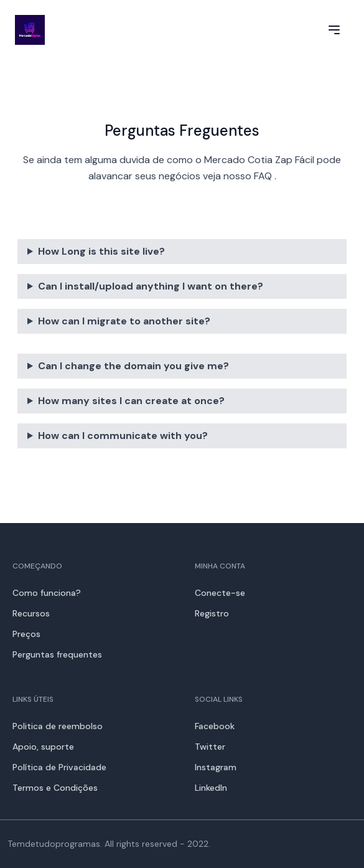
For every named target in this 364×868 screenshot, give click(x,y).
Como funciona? (47, 593)
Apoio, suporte (43, 747)
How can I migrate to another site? (124, 321)
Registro (212, 613)
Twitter (210, 747)
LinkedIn (211, 788)
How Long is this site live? (101, 251)
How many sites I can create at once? (131, 401)
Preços (26, 634)
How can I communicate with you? (123, 436)
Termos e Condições (55, 788)
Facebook (215, 726)
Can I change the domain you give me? (133, 366)
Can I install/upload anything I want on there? (151, 286)
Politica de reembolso (58, 726)
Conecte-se (220, 593)
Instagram (216, 767)
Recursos (31, 613)
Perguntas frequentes (57, 654)
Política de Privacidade (59, 767)
